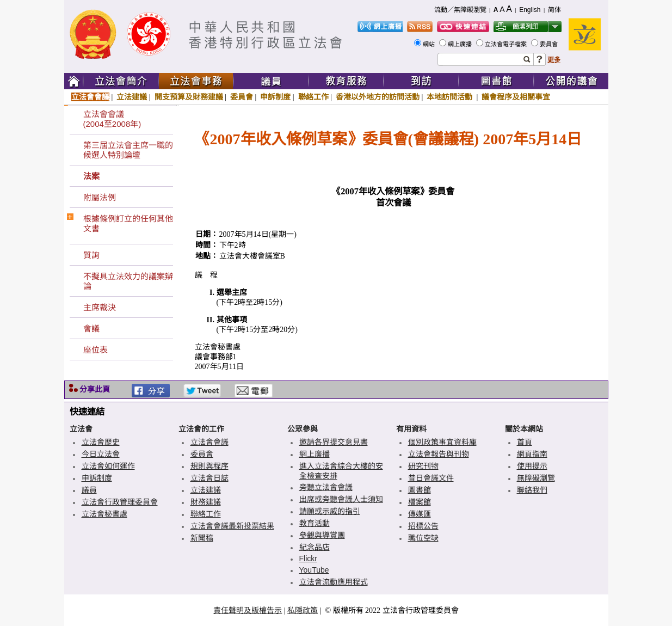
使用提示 (532, 466)
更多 (554, 60)
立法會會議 (90, 97)
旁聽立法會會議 (326, 487)
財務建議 (206, 502)
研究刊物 (423, 466)
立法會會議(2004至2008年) (112, 119)
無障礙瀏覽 (536, 478)
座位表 (95, 350)
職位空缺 (423, 538)
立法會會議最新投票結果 (232, 526)
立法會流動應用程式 (334, 582)
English (530, 10)
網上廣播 (461, 44)
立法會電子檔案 (507, 44)
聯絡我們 (532, 490)
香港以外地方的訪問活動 (378, 97)
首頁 (525, 442)
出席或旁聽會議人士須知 (341, 499)
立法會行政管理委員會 (120, 502)
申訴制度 (275, 97)
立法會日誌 (209, 478)
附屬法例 (100, 197)
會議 (91, 329)
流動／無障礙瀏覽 (460, 10)
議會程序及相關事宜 (516, 97)
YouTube (314, 570)
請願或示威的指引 (330, 511)
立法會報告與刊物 (439, 454)
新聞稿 (202, 538)
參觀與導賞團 (322, 535)
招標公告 (423, 526)
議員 (89, 490)
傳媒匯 (420, 514)
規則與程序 (209, 466)
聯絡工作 (313, 97)
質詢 (91, 255)
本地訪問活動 (451, 97)
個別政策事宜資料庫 (442, 442)
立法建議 (132, 97)
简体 (554, 10)
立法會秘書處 (104, 514)
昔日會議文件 (431, 478)
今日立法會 (101, 454)
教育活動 (315, 523)
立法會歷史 (101, 442)
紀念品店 (315, 547)
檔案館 (420, 502)
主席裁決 (100, 307)
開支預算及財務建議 (189, 97)
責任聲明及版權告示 (248, 610)
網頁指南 (532, 454)
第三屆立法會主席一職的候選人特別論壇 (128, 150)
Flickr (308, 559)
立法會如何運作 (108, 466)
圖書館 (420, 490)
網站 (430, 44)
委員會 (550, 44)
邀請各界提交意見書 (334, 442)
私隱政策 (303, 610)
